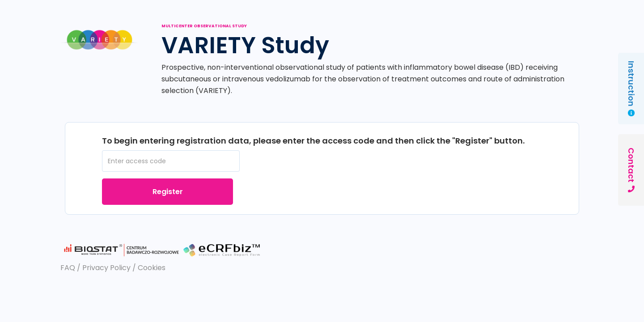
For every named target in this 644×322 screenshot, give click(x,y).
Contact (631, 170)
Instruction (631, 89)
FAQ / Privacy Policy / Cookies (113, 268)
